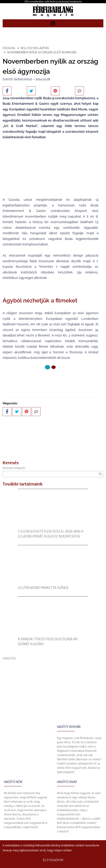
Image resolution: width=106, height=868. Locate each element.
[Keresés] (100, 474)
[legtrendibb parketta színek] (53, 583)
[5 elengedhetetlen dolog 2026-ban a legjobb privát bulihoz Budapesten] (53, 527)
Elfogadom (53, 860)
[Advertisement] (53, 685)
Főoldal (9, 48)
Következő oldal (51, 379)
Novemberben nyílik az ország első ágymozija (42, 52)
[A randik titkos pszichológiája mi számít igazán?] (53, 634)
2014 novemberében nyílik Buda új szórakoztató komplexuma (53, 2)
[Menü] (53, 23)
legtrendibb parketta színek (43, 588)
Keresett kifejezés (14, 468)
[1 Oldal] (54, 367)
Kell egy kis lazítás (35, 48)
